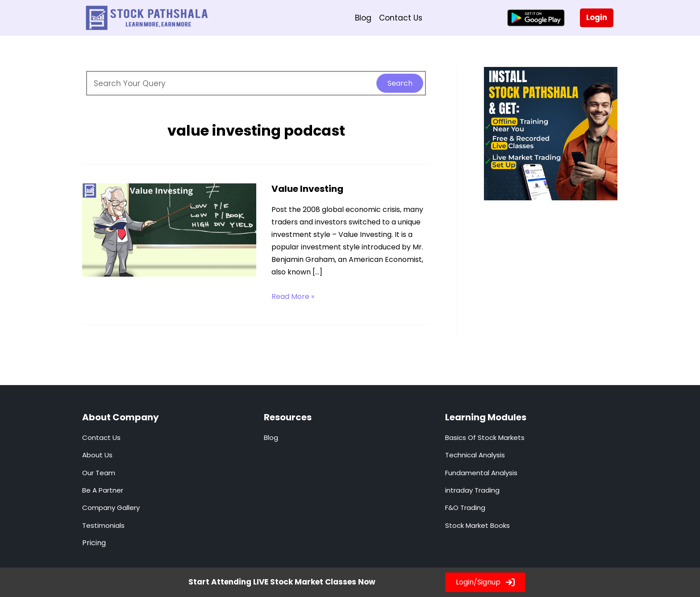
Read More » (293, 297)
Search (400, 83)
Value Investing (307, 189)
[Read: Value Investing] (169, 232)
